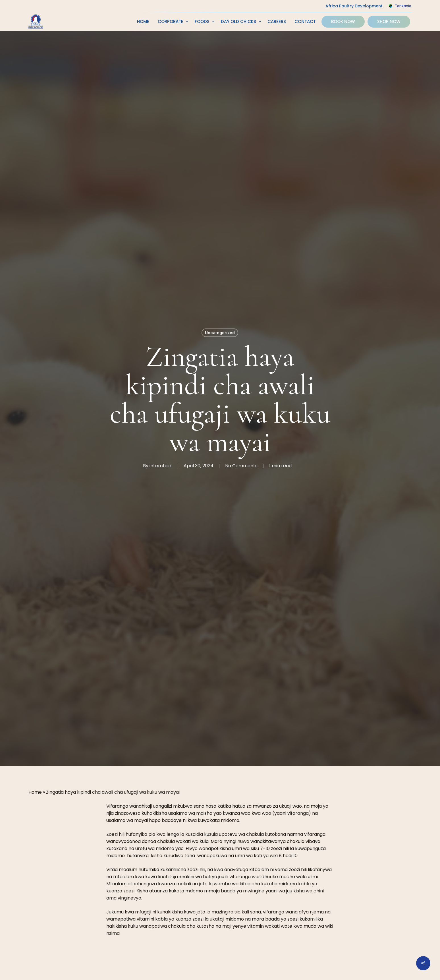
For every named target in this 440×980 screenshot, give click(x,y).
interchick (161, 466)
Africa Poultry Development (354, 6)
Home (35, 792)
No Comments (241, 466)
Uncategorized (220, 333)
